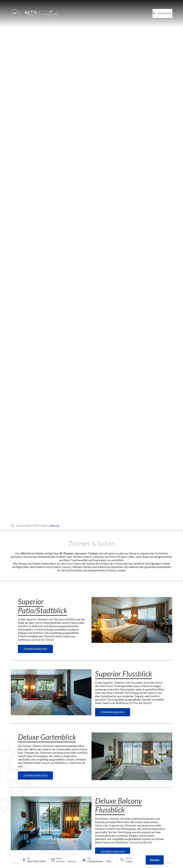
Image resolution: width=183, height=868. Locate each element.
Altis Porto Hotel (37, 525)
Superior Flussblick (124, 674)
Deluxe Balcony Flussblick (118, 805)
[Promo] (134, 861)
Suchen (155, 860)
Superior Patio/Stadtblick (43, 606)
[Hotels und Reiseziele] (15, 13)
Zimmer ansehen (35, 649)
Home (20, 525)
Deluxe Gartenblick (47, 737)
